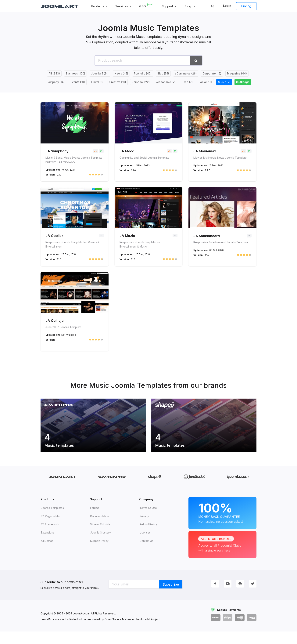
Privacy (144, 528)
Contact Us (146, 553)
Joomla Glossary (100, 545)
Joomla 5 (100, 73)
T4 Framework (50, 537)
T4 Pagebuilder (51, 528)
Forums (95, 520)
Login (227, 6)
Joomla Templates (52, 520)
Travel (97, 82)
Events (78, 82)
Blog (163, 73)
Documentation (100, 528)
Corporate (212, 73)
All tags (244, 82)
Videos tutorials (100, 537)
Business (75, 73)
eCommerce (186, 73)
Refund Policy (148, 537)
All (54, 73)
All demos (47, 553)
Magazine (237, 73)
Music (224, 82)
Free (188, 82)
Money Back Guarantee (222, 525)
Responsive (166, 82)
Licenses (145, 545)
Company (55, 82)
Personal (141, 82)
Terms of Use (148, 520)
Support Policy (99, 553)
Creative (118, 82)
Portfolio (143, 73)
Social (205, 82)
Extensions (48, 545)
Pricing (246, 6)
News (121, 73)
